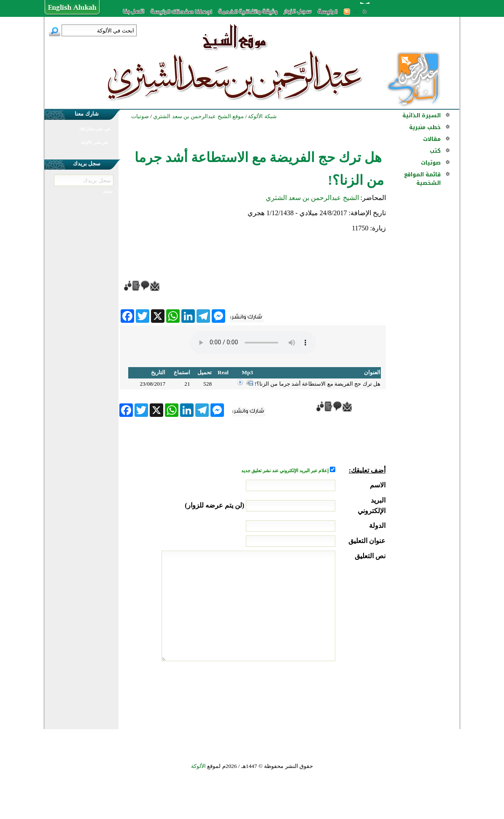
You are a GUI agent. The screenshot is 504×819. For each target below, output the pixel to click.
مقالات (432, 139)
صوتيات (431, 163)
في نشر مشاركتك (94, 129)
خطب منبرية (425, 127)
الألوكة (198, 766)
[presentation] (321, 693)
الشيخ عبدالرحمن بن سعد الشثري (312, 198)
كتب (435, 151)
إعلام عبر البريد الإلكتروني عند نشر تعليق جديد (286, 471)
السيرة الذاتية (422, 115)
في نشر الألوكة (94, 142)
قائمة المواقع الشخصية (422, 179)
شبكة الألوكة (262, 116)
